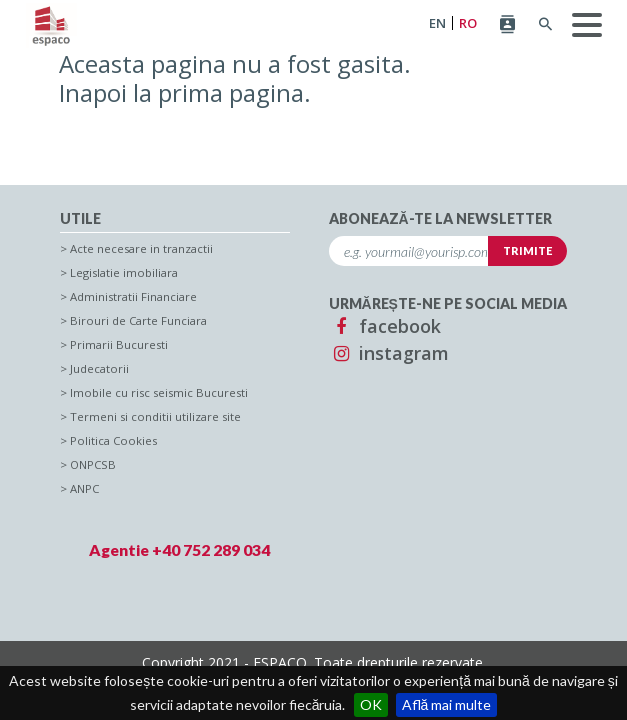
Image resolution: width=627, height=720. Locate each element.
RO (468, 23)
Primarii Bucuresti (119, 344)
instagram (389, 353)
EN (437, 23)
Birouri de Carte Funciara (138, 320)
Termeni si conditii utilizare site (155, 416)
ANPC (84, 488)
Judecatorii (99, 368)
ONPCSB (93, 464)
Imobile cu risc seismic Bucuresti (159, 392)
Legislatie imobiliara (124, 272)
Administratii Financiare (133, 296)
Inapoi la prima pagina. (185, 92)
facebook (385, 326)
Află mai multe (447, 704)
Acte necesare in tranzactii (141, 248)
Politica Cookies (113, 440)
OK (371, 704)
